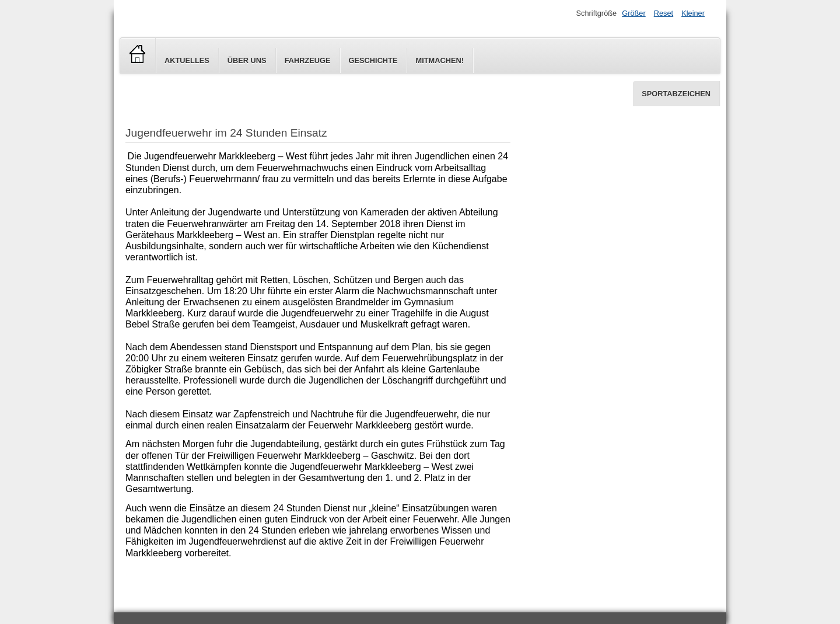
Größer (634, 13)
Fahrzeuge (308, 60)
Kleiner (693, 13)
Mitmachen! (439, 60)
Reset (664, 13)
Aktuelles (187, 60)
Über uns (247, 60)
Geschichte (373, 60)
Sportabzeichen (676, 94)
